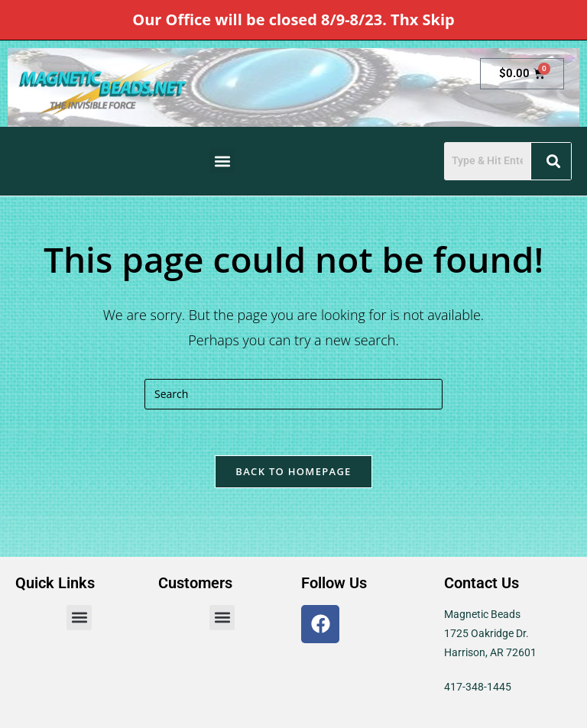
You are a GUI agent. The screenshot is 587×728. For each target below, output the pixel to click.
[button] (222, 161)
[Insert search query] (293, 394)
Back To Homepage (293, 471)
